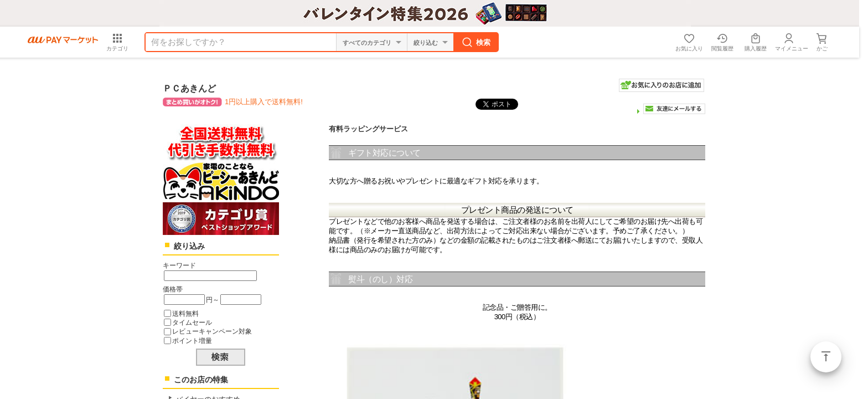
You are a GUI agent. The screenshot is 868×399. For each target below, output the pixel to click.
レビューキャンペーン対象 (212, 331)
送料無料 (185, 313)
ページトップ (826, 357)
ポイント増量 (192, 341)
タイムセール (192, 322)
